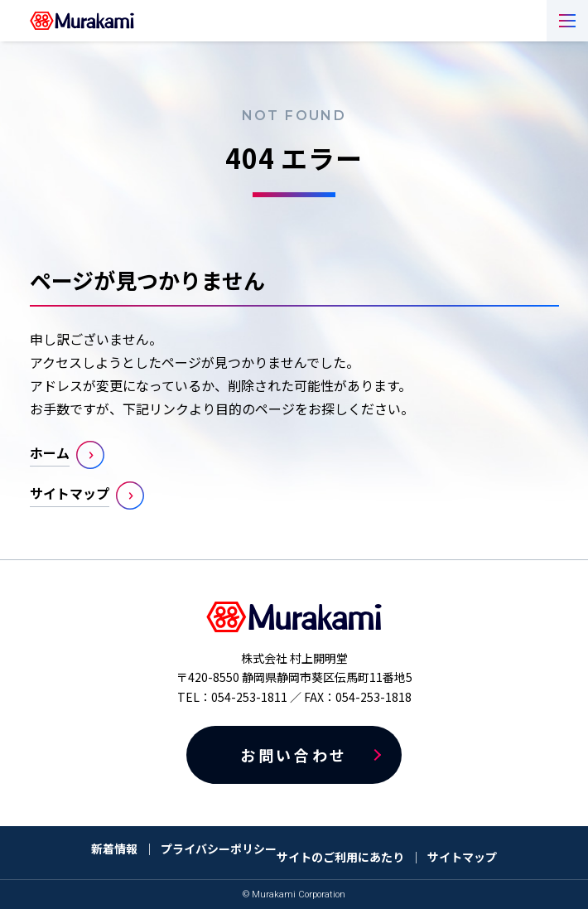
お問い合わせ (294, 755)
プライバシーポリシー (219, 849)
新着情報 (114, 849)
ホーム (50, 452)
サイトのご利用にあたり (340, 857)
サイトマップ (70, 493)
